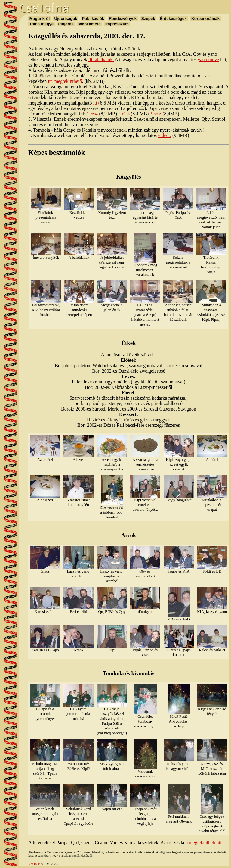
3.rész (156, 114)
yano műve (208, 59)
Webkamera (89, 24)
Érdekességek (173, 19)
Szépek (148, 19)
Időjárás (66, 24)
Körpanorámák (205, 19)
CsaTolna (35, 864)
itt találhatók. (101, 59)
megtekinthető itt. (206, 843)
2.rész (124, 114)
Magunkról (40, 19)
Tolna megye (42, 24)
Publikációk (93, 19)
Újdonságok (66, 19)
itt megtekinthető (65, 81)
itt (96, 103)
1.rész (93, 114)
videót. (165, 135)
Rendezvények (123, 19)
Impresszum (117, 24)
